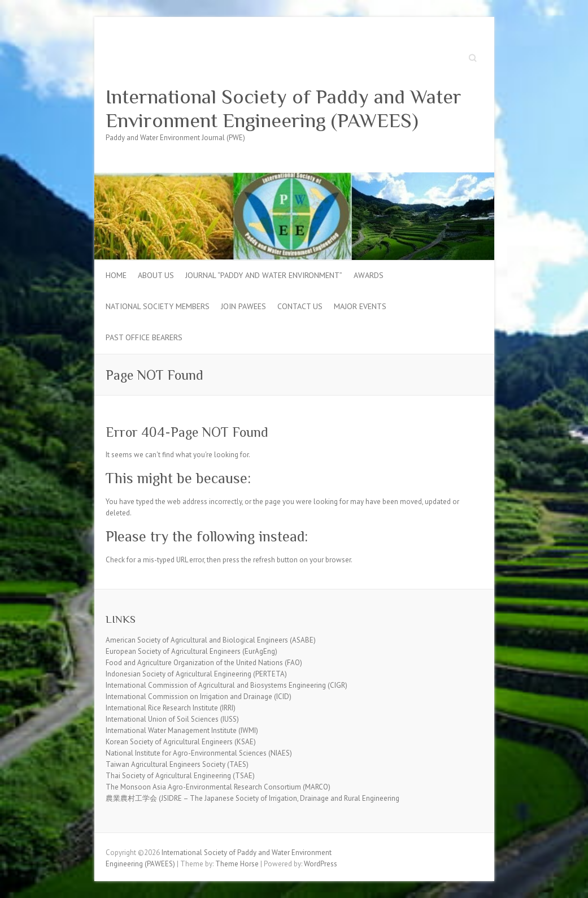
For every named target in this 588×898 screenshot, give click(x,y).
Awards (369, 275)
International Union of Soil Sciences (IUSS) (172, 719)
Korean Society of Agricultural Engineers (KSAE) (181, 742)
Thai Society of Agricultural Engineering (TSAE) (180, 776)
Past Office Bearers (144, 337)
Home (116, 275)
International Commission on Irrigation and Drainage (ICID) (199, 697)
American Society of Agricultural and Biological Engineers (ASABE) (211, 640)
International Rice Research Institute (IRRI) (171, 708)
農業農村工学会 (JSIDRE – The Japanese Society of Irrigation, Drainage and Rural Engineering (252, 798)
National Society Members (158, 306)
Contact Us (300, 306)
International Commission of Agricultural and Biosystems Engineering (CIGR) (227, 685)
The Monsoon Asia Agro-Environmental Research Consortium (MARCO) (218, 787)
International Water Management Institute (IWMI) (182, 730)
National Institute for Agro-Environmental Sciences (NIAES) (199, 753)
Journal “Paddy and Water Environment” (264, 275)
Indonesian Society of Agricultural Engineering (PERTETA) (196, 674)
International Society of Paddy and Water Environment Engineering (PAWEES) (284, 109)
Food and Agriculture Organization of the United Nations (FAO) (204, 663)
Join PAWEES (243, 306)
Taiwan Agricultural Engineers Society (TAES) (177, 764)
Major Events (360, 306)
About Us (156, 275)
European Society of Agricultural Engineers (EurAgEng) (191, 651)
